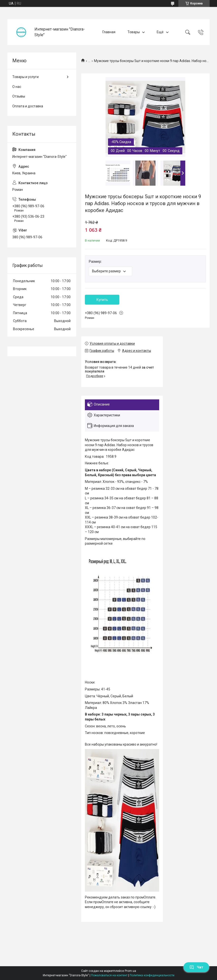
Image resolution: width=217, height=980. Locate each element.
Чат (196, 967)
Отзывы (19, 96)
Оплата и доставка (28, 106)
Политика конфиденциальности (152, 975)
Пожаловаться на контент (109, 975)
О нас (17, 87)
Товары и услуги (25, 77)
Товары (134, 32)
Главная (109, 32)
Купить (102, 300)
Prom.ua (130, 971)
